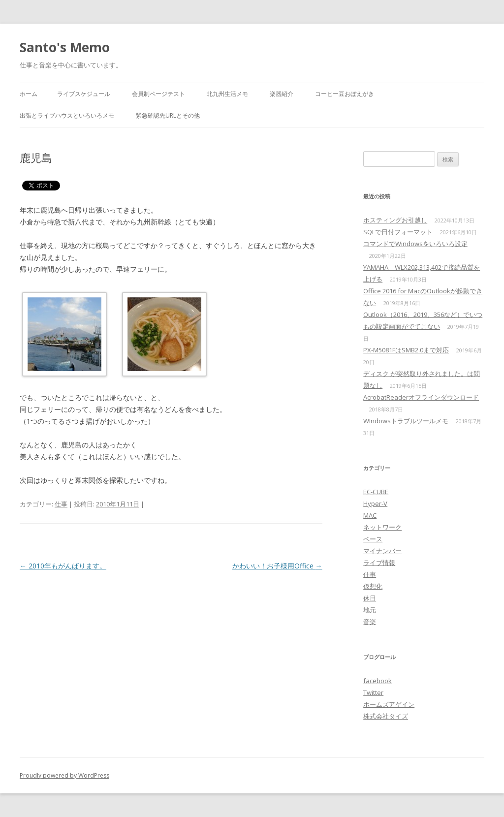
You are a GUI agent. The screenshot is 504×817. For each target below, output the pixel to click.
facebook (378, 681)
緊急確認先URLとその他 (168, 115)
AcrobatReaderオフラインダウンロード (421, 397)
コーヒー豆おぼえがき (345, 94)
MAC (370, 515)
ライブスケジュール (84, 94)
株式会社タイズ (386, 716)
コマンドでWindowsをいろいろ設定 (415, 244)
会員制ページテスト (158, 94)
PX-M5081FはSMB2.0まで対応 (406, 350)
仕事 (61, 504)
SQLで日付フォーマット (398, 232)
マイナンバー (382, 551)
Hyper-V (375, 503)
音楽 (370, 622)
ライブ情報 (379, 563)
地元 (370, 610)
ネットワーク (382, 527)
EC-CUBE (376, 492)
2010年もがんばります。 (63, 566)
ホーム (29, 94)
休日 (370, 598)
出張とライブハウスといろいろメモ (67, 115)
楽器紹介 (282, 94)
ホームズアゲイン (389, 704)
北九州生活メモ (227, 94)
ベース (373, 539)
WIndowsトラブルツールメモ (406, 421)
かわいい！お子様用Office (277, 566)
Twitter (373, 692)
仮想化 (373, 586)
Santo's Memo (65, 47)
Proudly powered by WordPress (64, 775)
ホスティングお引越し (395, 220)
